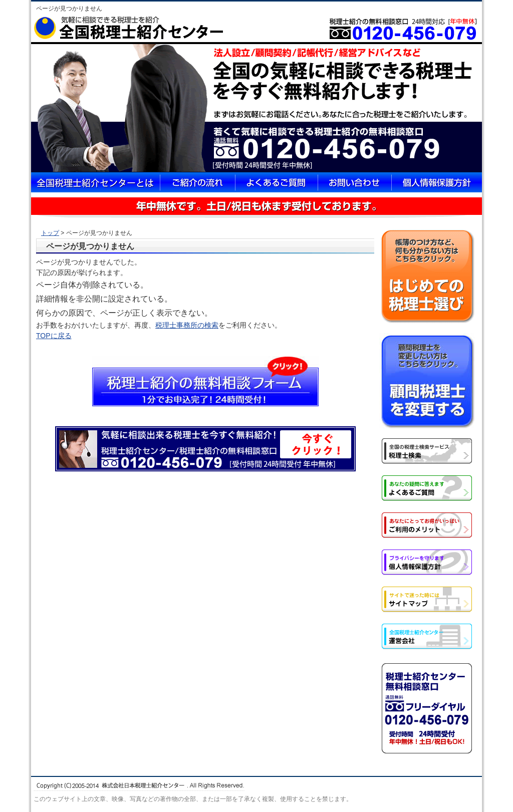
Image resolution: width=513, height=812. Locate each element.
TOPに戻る (54, 336)
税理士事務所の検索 (187, 325)
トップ (50, 233)
